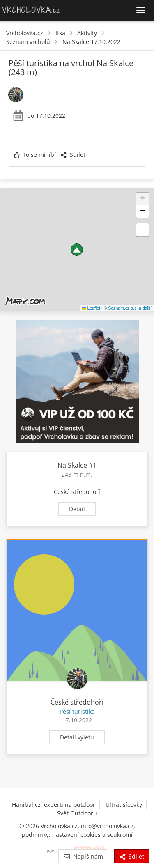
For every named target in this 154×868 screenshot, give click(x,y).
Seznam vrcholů (28, 42)
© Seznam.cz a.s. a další (128, 308)
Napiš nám (83, 856)
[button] (77, 250)
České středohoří (77, 492)
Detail (77, 509)
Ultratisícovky (124, 805)
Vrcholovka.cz (25, 33)
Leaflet (91, 308)
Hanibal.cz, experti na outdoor (54, 805)
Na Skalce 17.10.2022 (91, 42)
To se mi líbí (35, 155)
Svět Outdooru (77, 813)
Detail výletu (77, 737)
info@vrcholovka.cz (107, 826)
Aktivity (87, 33)
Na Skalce (72, 465)
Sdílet (73, 155)
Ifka (60, 33)
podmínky (35, 835)
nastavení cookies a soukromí (92, 835)
